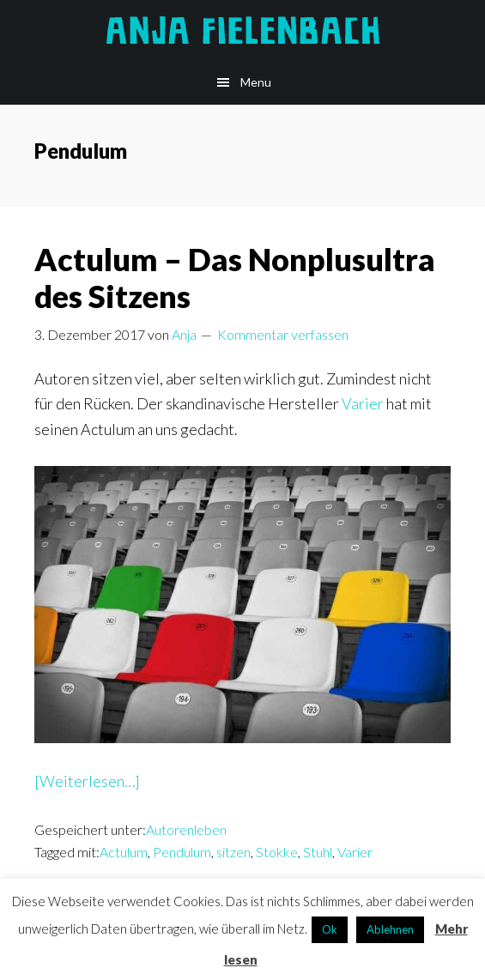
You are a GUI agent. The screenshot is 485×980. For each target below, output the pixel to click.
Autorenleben (186, 829)
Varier (363, 403)
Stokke (277, 852)
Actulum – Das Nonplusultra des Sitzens (235, 278)
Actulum (124, 852)
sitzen (233, 852)
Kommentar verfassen (283, 334)
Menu (256, 82)
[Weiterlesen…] (87, 781)
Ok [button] (330, 929)
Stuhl (318, 852)
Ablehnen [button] (390, 929)
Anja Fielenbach (242, 30)
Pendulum (182, 852)
